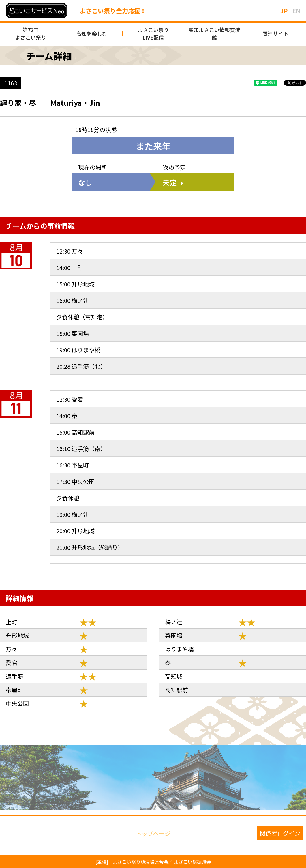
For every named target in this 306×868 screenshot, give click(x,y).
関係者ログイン (280, 833)
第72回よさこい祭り (31, 33)
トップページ (153, 833)
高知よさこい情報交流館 (214, 33)
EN (296, 11)
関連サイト (275, 33)
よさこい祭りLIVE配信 (153, 33)
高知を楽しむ (92, 33)
